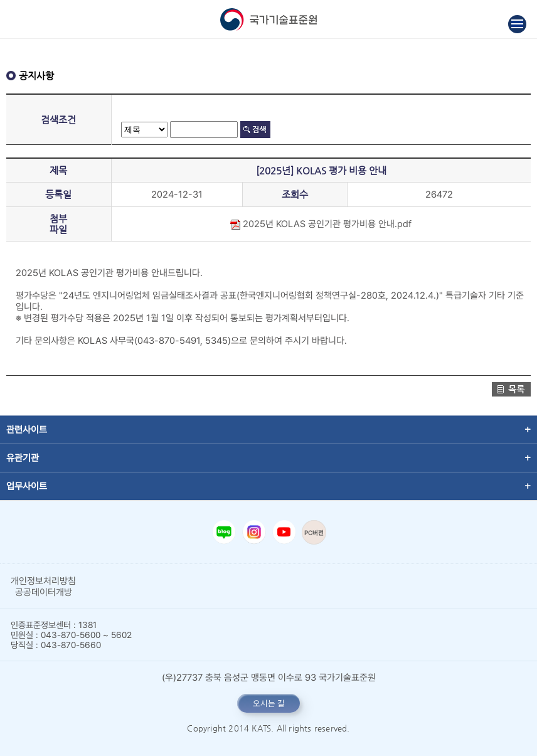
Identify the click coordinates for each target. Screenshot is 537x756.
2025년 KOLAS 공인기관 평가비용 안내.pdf (321, 224)
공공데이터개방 (44, 592)
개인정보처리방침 (43, 581)
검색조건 (58, 120)
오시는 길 (269, 703)
